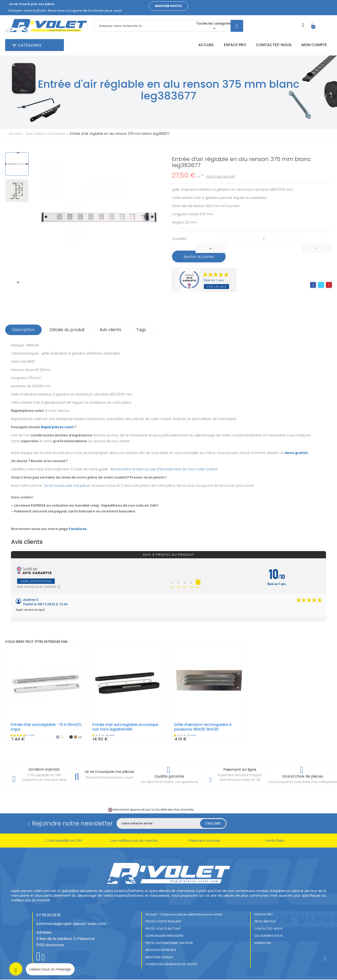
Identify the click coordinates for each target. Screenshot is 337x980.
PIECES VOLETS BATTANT (163, 929)
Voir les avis (216, 287)
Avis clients (112, 330)
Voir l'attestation (36, 582)
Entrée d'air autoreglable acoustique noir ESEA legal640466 (126, 728)
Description (24, 330)
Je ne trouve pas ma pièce (67, 486)
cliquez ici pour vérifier (212, 810)
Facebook (78, 529)
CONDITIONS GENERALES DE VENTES (171, 965)
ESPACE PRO (263, 915)
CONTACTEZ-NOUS (268, 929)
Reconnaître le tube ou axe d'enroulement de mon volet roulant (164, 470)
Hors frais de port (221, 177)
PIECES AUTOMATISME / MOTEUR (169, 943)
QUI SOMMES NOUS (268, 936)
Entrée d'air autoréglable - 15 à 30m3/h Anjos (39, 728)
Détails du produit (68, 330)
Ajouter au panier (200, 257)
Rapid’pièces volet (57, 428)
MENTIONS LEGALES (159, 958)
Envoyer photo (168, 6)
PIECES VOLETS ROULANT (163, 922)
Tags (143, 330)
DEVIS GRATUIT (265, 922)
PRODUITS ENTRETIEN (161, 950)
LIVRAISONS (263, 943)
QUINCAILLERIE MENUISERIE (165, 936)
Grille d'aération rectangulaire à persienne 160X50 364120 (203, 728)
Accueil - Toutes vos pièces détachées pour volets (184, 915)
